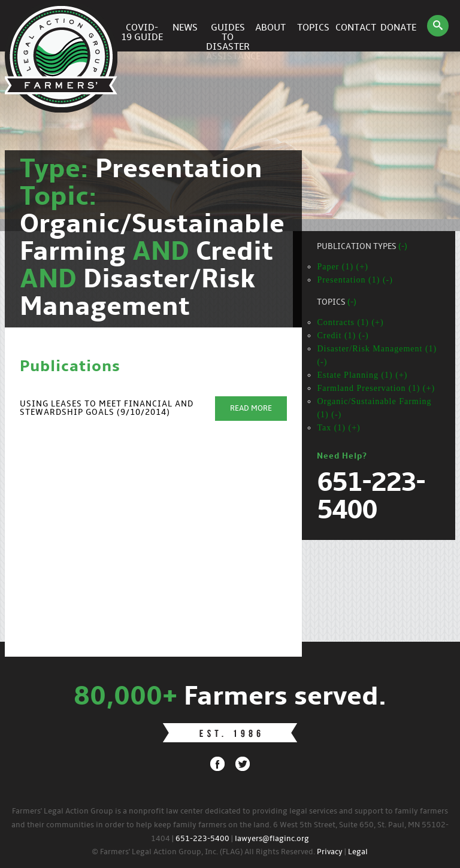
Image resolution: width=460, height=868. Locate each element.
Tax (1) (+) (338, 428)
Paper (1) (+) (342, 267)
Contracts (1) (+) (350, 322)
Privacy (330, 852)
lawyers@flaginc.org (272, 839)
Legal (358, 852)
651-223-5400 (202, 839)
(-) (403, 247)
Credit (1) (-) (343, 336)
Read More (251, 409)
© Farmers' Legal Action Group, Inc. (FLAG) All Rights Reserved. (203, 852)
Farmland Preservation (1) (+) (376, 388)
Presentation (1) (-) (355, 280)
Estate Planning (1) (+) (362, 375)
